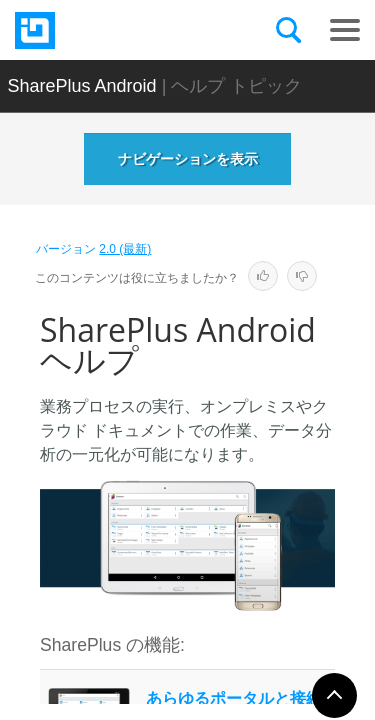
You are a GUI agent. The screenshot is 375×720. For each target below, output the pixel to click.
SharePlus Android (82, 86)
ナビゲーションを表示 (188, 159)
